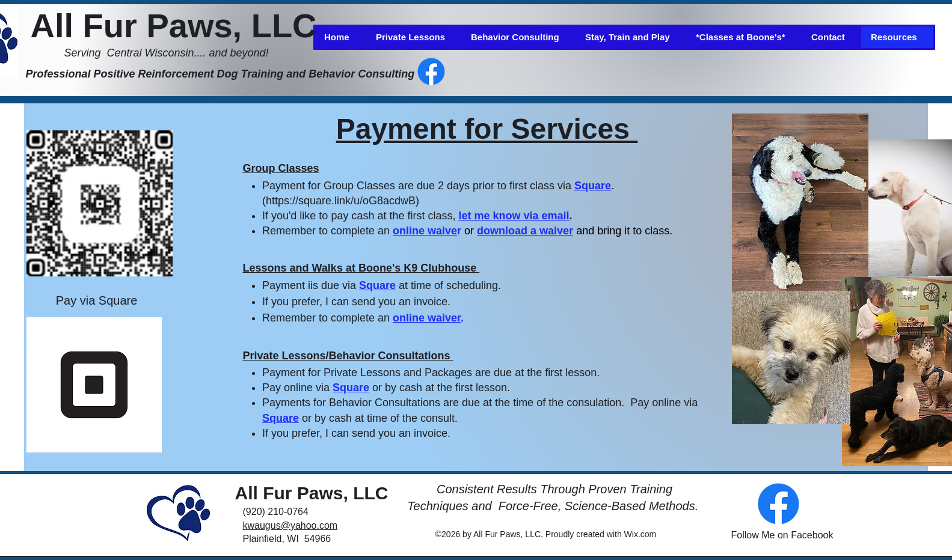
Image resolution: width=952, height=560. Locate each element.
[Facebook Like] (538, 72)
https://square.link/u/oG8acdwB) (342, 201)
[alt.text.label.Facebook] (431, 72)
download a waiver (525, 231)
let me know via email (514, 216)
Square (593, 186)
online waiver (427, 318)
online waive (425, 231)
